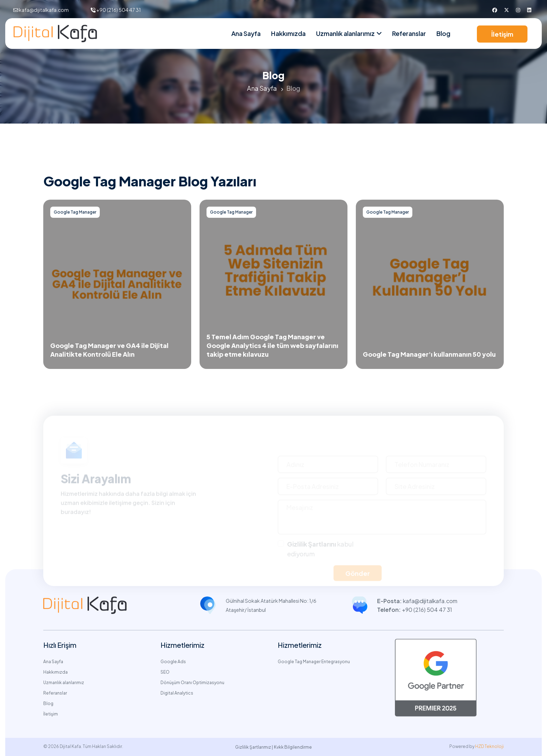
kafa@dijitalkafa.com (44, 10)
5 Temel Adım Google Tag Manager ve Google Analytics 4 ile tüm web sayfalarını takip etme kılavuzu (272, 345)
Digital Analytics (177, 693)
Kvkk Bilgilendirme (293, 747)
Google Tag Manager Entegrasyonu (314, 662)
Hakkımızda (288, 33)
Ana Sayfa (246, 33)
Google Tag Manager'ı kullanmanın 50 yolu (429, 354)
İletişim (502, 34)
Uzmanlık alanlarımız (64, 683)
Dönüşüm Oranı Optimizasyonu (192, 683)
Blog (443, 33)
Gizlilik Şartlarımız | (254, 747)
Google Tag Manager (75, 212)
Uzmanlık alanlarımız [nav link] (345, 33)
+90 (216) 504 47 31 (119, 10)
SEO (165, 672)
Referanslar (409, 33)
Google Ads (173, 662)
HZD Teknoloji (489, 746)
